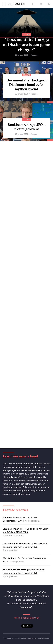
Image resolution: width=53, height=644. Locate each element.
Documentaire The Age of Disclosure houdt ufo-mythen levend (26, 85)
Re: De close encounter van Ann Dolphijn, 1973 (25, 545)
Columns (26, 34)
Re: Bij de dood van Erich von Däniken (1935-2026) (26, 530)
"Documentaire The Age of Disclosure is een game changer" (26, 45)
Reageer (34, 55)
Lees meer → (26, 494)
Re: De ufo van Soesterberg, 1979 (20, 519)
